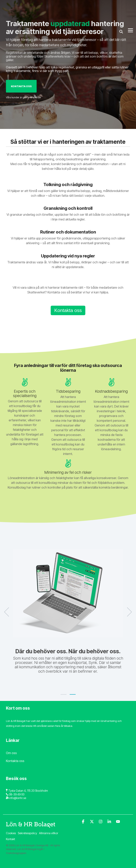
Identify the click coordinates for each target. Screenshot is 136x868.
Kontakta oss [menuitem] (15, 761)
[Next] (128, 612)
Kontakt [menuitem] (10, 839)
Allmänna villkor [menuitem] (49, 833)
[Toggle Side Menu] (130, 6)
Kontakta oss (21, 86)
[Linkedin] (110, 822)
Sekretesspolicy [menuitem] (27, 833)
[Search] (121, 8)
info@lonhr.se (18, 798)
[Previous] (8, 612)
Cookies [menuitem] (11, 833)
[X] (92, 822)
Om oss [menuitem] (11, 753)
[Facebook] (84, 822)
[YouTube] (118, 822)
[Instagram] (101, 822)
